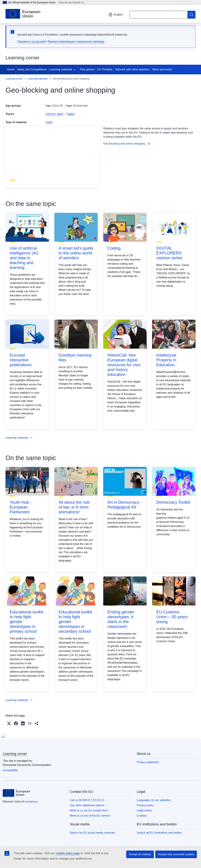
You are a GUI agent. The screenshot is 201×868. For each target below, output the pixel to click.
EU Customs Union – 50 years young (172, 617)
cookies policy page (68, 853)
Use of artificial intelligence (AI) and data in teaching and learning (24, 258)
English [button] (116, 15)
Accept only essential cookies (176, 854)
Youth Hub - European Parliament (21, 507)
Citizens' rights (55, 114)
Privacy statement (148, 762)
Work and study (162, 69)
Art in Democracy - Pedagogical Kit (125, 505)
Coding (114, 248)
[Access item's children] (76, 70)
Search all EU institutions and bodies (159, 833)
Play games (87, 69)
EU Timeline (105, 69)
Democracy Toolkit (173, 502)
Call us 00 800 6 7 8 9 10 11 (87, 800)
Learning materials (61, 69)
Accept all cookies (140, 854)
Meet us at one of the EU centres (90, 816)
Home (11, 69)
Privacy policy (145, 805)
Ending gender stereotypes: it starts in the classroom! (121, 619)
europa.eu (31, 802)
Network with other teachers (132, 69)
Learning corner (14, 79)
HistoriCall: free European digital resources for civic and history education (124, 365)
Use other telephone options (87, 805)
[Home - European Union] (23, 14)
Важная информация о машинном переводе (76, 41)
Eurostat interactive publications (21, 360)
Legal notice (144, 810)
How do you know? (71, 2)
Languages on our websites (154, 800)
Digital (71, 114)
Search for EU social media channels (92, 833)
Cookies (142, 816)
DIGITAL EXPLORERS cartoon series (169, 253)
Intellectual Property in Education (166, 360)
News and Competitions (32, 69)
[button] (9, 723)
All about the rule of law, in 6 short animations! (74, 507)
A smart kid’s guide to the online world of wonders (76, 253)
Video (49, 122)
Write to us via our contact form (89, 810)
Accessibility (10, 770)
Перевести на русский (31, 41)
